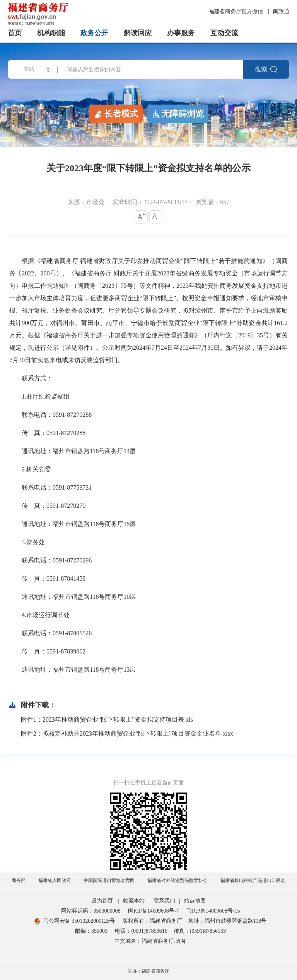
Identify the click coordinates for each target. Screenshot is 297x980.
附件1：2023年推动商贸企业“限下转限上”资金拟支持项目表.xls (107, 720)
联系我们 (164, 901)
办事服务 (181, 33)
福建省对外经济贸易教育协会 (178, 880)
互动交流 (224, 33)
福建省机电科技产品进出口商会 (253, 880)
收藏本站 (134, 901)
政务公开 (94, 33)
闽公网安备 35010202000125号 (75, 921)
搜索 (266, 69)
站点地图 (195, 901)
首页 (15, 33)
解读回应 (138, 33)
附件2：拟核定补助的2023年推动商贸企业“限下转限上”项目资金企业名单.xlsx (127, 733)
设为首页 (102, 901)
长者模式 (116, 113)
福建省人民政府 (55, 880)
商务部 (19, 880)
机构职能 (51, 33)
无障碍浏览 (178, 114)
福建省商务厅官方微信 (237, 11)
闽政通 (281, 11)
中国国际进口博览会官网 (109, 880)
